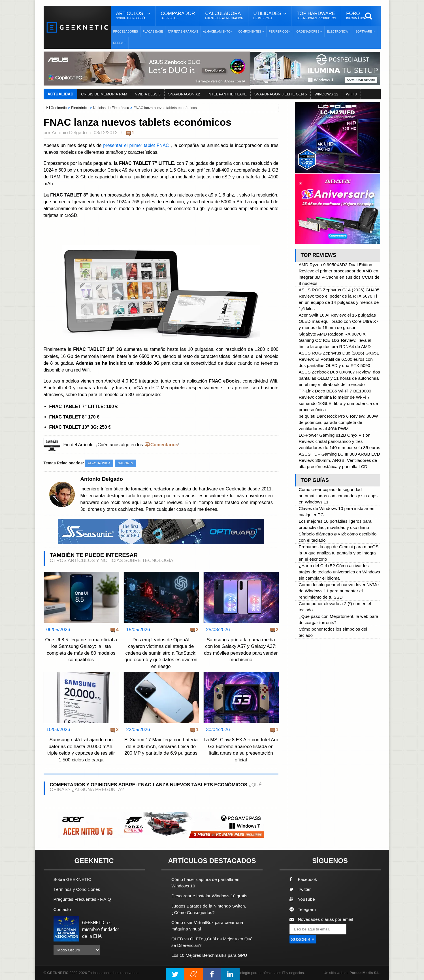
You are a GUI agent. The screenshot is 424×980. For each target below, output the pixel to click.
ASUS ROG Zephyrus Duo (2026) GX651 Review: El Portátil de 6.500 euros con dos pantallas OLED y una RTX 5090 (339, 359)
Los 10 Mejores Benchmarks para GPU (209, 955)
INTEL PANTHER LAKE (227, 94)
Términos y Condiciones (77, 889)
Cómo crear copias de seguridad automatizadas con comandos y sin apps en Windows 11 (338, 496)
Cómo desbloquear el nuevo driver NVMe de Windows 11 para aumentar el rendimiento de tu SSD (338, 591)
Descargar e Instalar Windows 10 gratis (209, 896)
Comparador (178, 16)
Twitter (300, 889)
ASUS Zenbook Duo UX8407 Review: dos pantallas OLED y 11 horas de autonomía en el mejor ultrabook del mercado (339, 378)
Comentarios (164, 445)
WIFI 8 (351, 94)
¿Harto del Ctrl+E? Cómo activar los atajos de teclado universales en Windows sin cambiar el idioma (339, 572)
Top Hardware (316, 16)
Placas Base (153, 32)
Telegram (303, 909)
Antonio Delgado (69, 133)
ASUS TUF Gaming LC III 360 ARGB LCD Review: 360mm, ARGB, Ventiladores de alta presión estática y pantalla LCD (339, 460)
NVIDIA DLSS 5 (148, 94)
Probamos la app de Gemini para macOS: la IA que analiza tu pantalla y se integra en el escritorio (339, 553)
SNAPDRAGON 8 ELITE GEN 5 (281, 94)
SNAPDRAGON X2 (184, 94)
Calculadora (224, 16)
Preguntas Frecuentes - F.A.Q (82, 899)
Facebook (303, 879)
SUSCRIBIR (303, 939)
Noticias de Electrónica (111, 108)
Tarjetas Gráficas (183, 32)
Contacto (62, 909)
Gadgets (126, 463)
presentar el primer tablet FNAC (136, 145)
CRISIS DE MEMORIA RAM (104, 94)
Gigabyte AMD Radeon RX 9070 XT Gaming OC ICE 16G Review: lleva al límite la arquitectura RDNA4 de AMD (335, 340)
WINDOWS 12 (326, 94)
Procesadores (126, 32)
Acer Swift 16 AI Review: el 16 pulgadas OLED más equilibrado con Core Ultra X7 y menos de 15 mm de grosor (338, 321)
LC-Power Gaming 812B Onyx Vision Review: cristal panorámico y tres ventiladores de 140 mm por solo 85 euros (339, 441)
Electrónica (80, 108)
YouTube (302, 899)
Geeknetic (59, 108)
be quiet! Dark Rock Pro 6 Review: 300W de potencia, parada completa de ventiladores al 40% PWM (338, 422)
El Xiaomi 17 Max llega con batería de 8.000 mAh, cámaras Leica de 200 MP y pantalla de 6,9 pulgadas (161, 746)
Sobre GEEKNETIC (73, 879)
